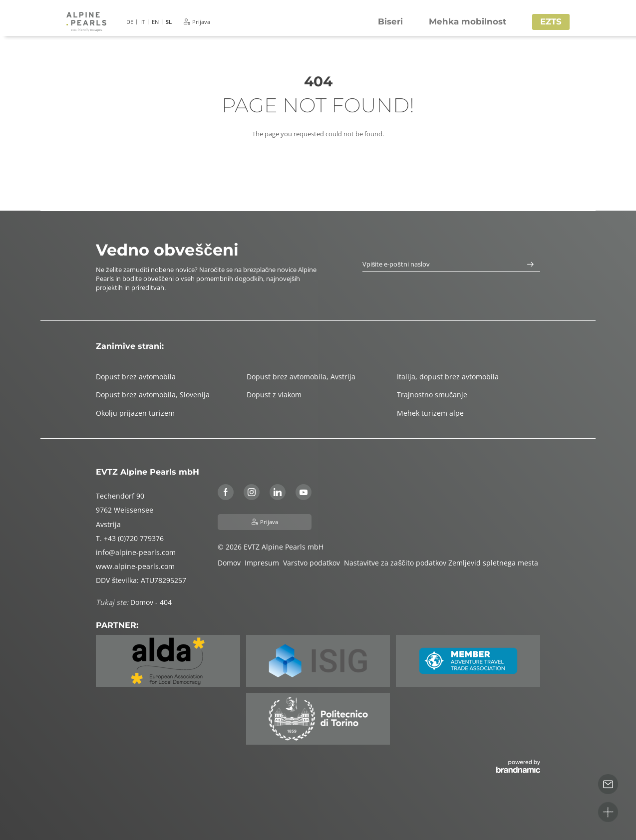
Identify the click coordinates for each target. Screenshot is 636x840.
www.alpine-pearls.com (135, 566)
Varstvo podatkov (314, 563)
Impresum (264, 563)
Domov (231, 563)
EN (155, 22)
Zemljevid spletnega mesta (494, 563)
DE (130, 22)
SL (169, 22)
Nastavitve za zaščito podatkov (396, 563)
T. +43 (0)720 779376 (130, 538)
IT (143, 22)
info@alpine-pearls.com (136, 552)
